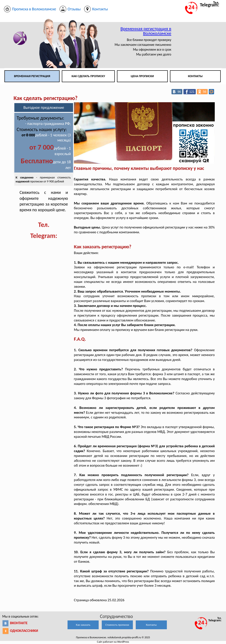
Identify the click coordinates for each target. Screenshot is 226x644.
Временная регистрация (32, 76)
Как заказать (83, 625)
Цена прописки (142, 76)
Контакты (195, 76)
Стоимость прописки (117, 625)
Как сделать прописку (88, 76)
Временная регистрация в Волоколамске (146, 31)
